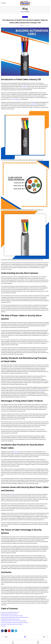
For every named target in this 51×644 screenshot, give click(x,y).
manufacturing (33, 104)
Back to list (25, 637)
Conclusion (3, 626)
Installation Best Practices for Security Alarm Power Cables (13, 621)
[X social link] (6, 631)
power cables (17, 452)
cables (40, 390)
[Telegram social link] (16, 631)
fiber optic (27, 12)
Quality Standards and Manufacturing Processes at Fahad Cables (15, 617)
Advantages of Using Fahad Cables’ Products (10, 619)
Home (22, 12)
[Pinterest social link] (9, 631)
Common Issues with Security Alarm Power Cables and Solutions (15, 622)
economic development (16, 99)
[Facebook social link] (2, 631)
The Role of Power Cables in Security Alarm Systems (12, 616)
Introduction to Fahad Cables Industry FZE (10, 612)
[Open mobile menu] (3, 3)
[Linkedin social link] (13, 631)
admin (21, 26)
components (25, 86)
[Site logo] (25, 3)
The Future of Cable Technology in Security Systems (12, 624)
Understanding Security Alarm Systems (9, 614)
